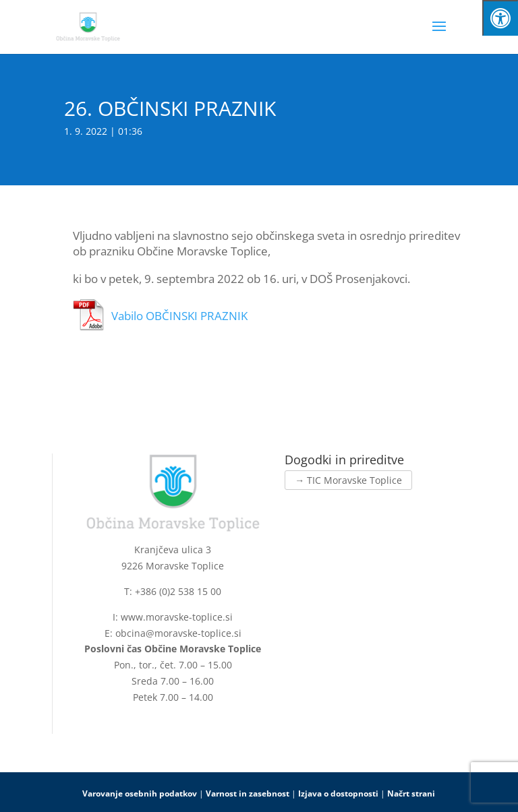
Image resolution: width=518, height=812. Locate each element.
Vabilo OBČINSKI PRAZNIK (179, 316)
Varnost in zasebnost (248, 793)
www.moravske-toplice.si (177, 617)
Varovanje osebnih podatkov (140, 793)
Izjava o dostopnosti (338, 793)
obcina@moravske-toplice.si (178, 633)
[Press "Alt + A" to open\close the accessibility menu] (500, 18)
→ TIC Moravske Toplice (348, 480)
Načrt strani (411, 793)
